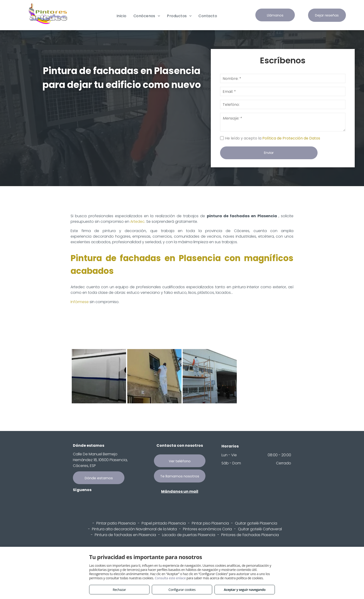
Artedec (137, 222)
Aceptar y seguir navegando (245, 590)
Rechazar (119, 590)
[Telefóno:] (283, 104)
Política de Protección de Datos (292, 138)
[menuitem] (122, 16)
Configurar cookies (182, 590)
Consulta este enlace (170, 578)
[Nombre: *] (283, 78)
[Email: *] (283, 91)
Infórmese (80, 302)
